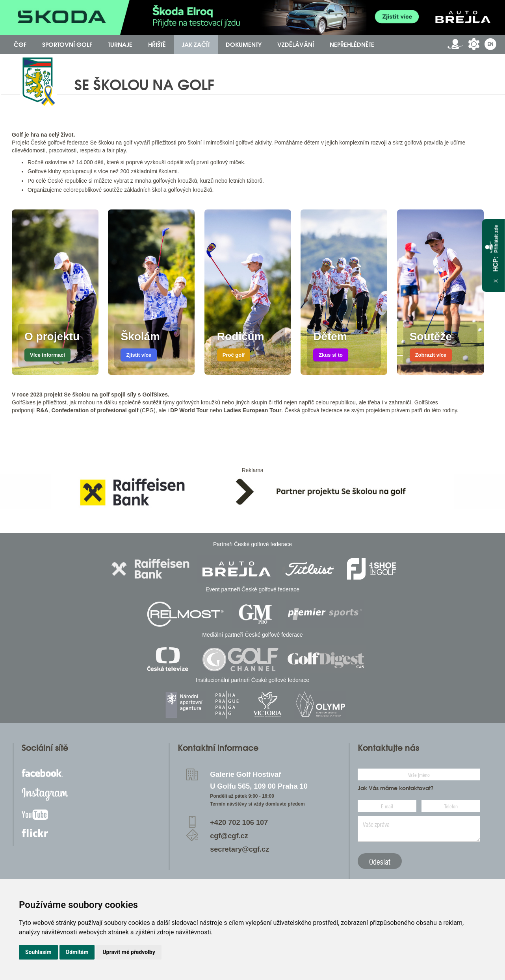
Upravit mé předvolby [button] (129, 952)
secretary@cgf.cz (240, 849)
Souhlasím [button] (38, 952)
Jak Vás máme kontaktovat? (396, 788)
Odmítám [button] (77, 952)
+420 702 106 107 (239, 823)
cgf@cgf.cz (229, 836)
